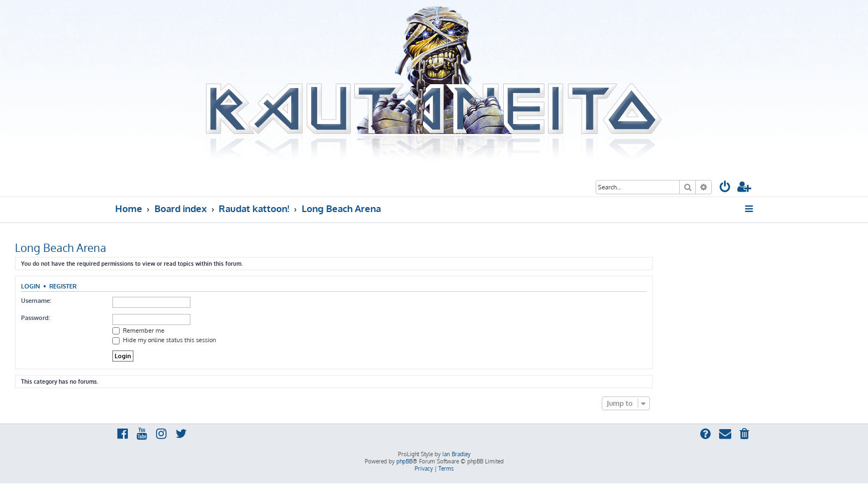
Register (63, 286)
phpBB (404, 461)
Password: (35, 318)
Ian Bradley (456, 454)
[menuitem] (725, 188)
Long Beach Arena (61, 247)
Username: (36, 301)
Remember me (138, 331)
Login (30, 286)
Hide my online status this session (164, 340)
